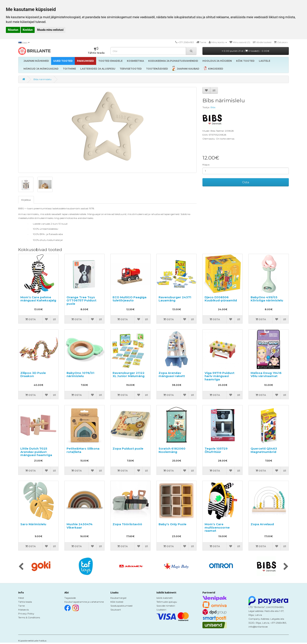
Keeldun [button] (28, 30)
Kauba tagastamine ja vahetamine (84, 602)
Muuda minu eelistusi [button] (50, 30)
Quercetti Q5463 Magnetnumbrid (264, 450)
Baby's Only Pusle (172, 524)
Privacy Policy (26, 614)
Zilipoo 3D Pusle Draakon (33, 375)
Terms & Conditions (29, 617)
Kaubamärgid (118, 598)
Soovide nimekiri (166, 606)
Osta (246, 182)
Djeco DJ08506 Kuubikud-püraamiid (221, 299)
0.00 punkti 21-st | (246, 51)
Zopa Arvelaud (262, 524)
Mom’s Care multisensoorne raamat (217, 527)
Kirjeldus (26, 200)
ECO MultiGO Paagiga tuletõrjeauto (130, 299)
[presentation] (21, 567)
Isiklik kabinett (165, 598)
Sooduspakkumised (121, 606)
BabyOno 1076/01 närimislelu (80, 375)
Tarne (21, 606)
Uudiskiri (161, 610)
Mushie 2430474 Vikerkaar (80, 526)
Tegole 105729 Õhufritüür (216, 450)
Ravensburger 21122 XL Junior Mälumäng (129, 375)
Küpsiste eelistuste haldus (32, 641)
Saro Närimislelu (33, 524)
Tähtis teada (25, 602)
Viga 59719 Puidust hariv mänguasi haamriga (219, 376)
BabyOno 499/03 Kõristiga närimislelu (267, 299)
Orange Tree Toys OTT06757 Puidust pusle (81, 300)
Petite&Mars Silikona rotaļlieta (83, 450)
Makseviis (23, 610)
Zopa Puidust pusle (128, 449)
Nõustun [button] (13, 30)
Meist (21, 598)
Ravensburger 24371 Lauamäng (175, 299)
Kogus (206, 165)
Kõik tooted (117, 602)
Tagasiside (70, 598)
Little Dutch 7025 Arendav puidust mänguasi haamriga (36, 452)
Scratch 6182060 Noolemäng (172, 450)
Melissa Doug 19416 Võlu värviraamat (266, 375)
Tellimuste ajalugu (167, 602)
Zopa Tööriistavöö (127, 524)
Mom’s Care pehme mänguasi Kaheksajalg (38, 299)
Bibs (213, 107)
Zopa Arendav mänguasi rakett (172, 375)
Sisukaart (116, 610)
